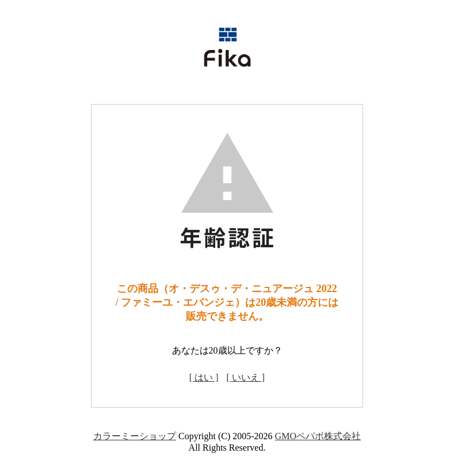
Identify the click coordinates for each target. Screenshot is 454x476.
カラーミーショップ (135, 436)
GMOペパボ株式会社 (318, 436)
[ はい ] (204, 377)
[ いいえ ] (246, 377)
